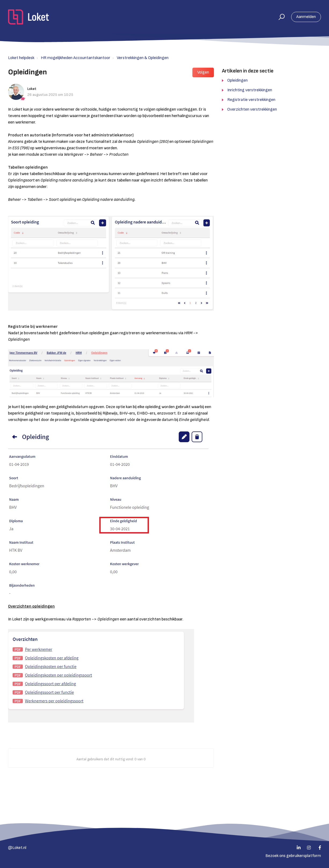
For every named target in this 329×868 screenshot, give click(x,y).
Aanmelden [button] (306, 17)
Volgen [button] (203, 72)
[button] (279, 17)
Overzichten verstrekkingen (252, 109)
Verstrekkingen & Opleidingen (143, 58)
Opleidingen (237, 80)
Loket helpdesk (21, 58)
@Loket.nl (17, 848)
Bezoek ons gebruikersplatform (293, 856)
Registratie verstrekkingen (251, 100)
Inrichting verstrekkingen (250, 90)
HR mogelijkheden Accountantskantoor (76, 58)
